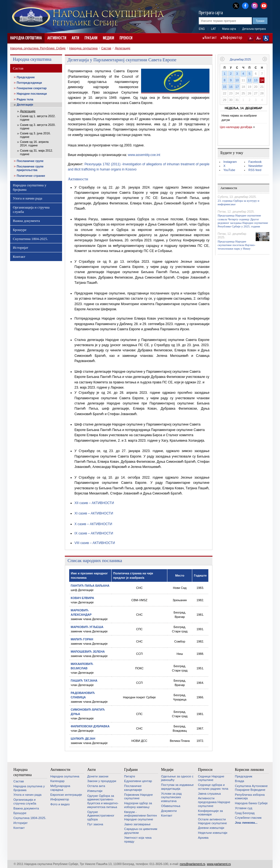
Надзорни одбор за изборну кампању (138, 805)
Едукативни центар (138, 781)
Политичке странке (31, 176)
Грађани (91, 38)
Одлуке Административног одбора (101, 816)
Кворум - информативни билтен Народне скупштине (141, 816)
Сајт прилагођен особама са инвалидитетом (266, 38)
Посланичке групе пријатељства (30, 168)
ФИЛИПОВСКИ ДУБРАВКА (90, 726)
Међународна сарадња (60, 788)
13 (256, 80)
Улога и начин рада (27, 198)
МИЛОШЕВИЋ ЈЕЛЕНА (88, 652)
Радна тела (25, 99)
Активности (57, 38)
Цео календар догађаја (236, 127)
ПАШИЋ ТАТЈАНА (84, 681)
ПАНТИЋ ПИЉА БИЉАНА (90, 586)
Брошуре (20, 230)
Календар (57, 781)
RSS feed (255, 170)
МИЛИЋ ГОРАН (82, 639)
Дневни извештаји (211, 828)
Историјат (21, 248)
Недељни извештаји (213, 833)
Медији (108, 38)
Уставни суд (243, 808)
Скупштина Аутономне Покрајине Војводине (251, 788)
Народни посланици (32, 94)
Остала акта (96, 786)
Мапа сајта (229, 29)
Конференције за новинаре (210, 813)
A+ (258, 38)
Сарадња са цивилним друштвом (141, 831)
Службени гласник (248, 818)
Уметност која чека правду (138, 840)
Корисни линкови (249, 769)
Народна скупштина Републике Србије (38, 48)
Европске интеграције (66, 795)
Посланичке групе (30, 161)
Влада (240, 781)
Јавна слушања (209, 794)
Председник (26, 77)
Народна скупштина (26, 38)
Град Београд (245, 813)
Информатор (232, 38)
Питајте (130, 776)
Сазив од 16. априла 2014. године (34, 144)
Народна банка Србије (251, 803)
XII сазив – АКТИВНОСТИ (94, 503)
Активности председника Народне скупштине (214, 802)
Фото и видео (60, 804)
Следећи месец (265, 59)
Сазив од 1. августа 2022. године (38, 118)
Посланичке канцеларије (133, 788)
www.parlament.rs (219, 864)
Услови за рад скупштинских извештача (171, 797)
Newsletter (255, 166)
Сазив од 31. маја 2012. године (37, 152)
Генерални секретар (32, 88)
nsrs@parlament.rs (192, 864)
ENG (202, 29)
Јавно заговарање (137, 824)
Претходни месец (222, 59)
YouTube (229, 170)
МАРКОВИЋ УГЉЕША (87, 627)
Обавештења (171, 806)
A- (251, 38)
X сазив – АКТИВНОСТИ (93, 524)
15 (224, 87)
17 (237, 87)
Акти (75, 38)
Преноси (126, 38)
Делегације (123, 48)
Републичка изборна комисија (250, 797)
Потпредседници (29, 83)
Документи (169, 811)
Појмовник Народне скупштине (138, 797)
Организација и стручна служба (31, 209)
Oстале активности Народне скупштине (212, 821)
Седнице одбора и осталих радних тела (213, 787)
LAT (214, 29)
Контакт (211, 38)
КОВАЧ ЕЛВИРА (83, 598)
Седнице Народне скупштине (211, 778)
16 (231, 87)
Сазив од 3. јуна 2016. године (35, 135)
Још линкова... (246, 823)
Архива (203, 838)
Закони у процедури (102, 781)
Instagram (230, 162)
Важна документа (26, 221)
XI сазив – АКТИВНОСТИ (94, 513)
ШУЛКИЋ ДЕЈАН (83, 739)
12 (249, 80)
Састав (106, 48)
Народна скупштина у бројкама (30, 187)
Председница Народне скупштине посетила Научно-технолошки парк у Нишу (237, 245)
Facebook (255, 162)
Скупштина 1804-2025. (30, 239)
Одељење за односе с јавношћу (177, 778)
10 (237, 80)
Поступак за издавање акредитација (177, 787)
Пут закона (95, 824)
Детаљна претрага (254, 29)
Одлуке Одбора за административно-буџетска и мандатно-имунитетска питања (103, 801)
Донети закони (98, 776)
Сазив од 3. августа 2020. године (38, 127)
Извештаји (95, 791)
